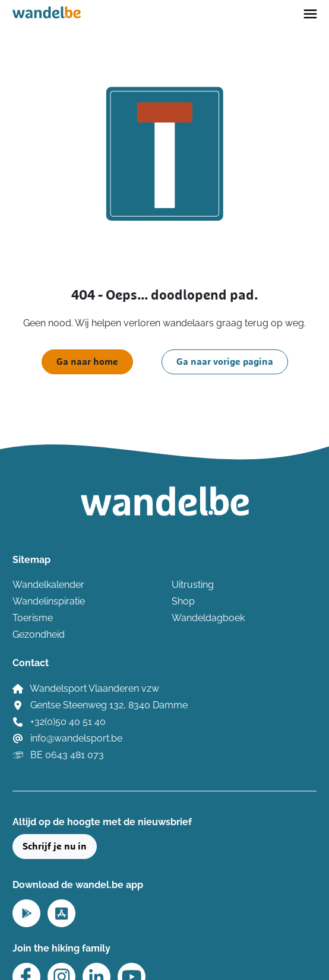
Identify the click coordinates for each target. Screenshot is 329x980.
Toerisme (33, 618)
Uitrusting (193, 585)
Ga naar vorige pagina (225, 362)
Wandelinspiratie (49, 601)
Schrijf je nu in (55, 847)
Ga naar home (87, 362)
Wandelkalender (48, 585)
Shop (183, 601)
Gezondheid (39, 634)
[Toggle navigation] (310, 13)
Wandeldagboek (208, 618)
